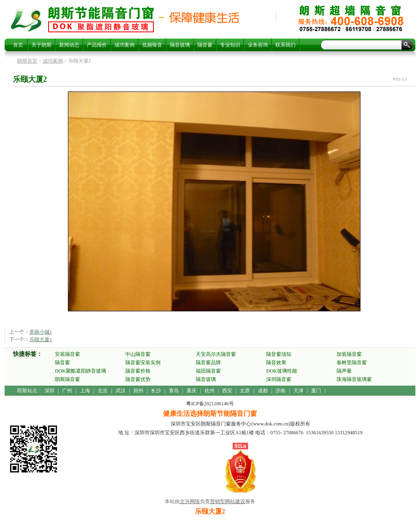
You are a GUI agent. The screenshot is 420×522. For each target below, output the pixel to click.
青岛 (174, 391)
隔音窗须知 (279, 354)
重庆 (192, 391)
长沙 (156, 391)
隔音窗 (205, 45)
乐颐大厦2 (101, 19)
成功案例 (124, 45)
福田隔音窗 (208, 371)
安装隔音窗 (67, 354)
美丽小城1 (41, 332)
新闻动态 (69, 45)
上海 (85, 391)
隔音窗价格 (138, 371)
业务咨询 (258, 45)
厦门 (316, 391)
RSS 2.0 (400, 79)
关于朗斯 (41, 45)
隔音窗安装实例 (143, 363)
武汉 (121, 391)
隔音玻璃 (180, 45)
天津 (298, 391)
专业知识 (230, 45)
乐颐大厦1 (41, 339)
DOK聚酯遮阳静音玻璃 (80, 371)
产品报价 (97, 45)
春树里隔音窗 (352, 363)
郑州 (138, 391)
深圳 (49, 391)
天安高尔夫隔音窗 (216, 354)
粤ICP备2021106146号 (210, 404)
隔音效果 (276, 363)
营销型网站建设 (228, 501)
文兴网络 (190, 501)
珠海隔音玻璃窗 (354, 379)
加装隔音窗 (349, 354)
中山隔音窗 (138, 354)
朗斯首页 (27, 61)
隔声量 (344, 371)
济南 (280, 391)
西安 (227, 391)
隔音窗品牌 (208, 363)
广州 (67, 391)
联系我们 (285, 45)
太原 (245, 391)
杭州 (210, 391)
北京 (103, 391)
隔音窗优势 (138, 379)
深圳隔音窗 (279, 379)
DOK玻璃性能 (282, 371)
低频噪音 (152, 45)
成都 (263, 391)
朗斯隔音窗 (67, 379)
